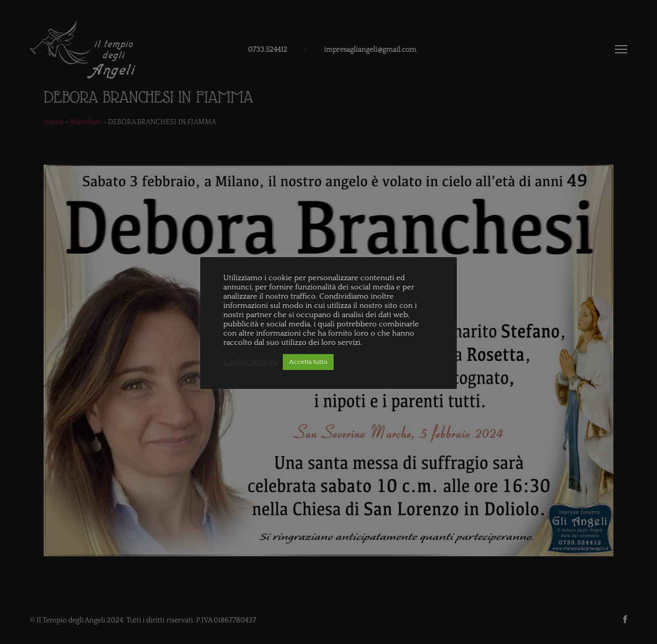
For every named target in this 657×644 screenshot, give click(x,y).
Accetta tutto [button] (308, 362)
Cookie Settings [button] (250, 362)
